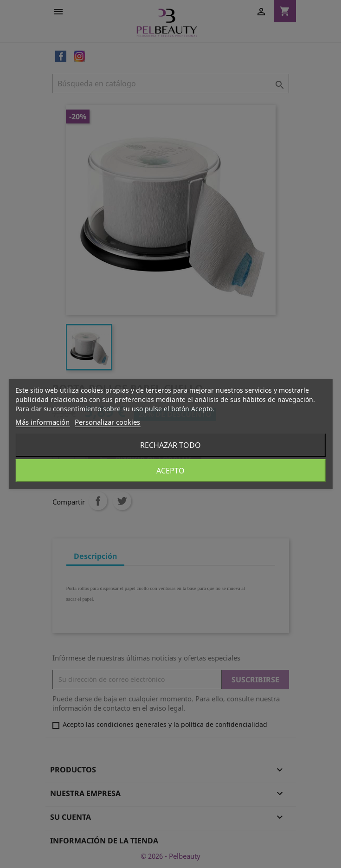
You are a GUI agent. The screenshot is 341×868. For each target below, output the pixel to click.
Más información (42, 422)
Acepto (170, 471)
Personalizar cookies (107, 422)
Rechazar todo (170, 445)
